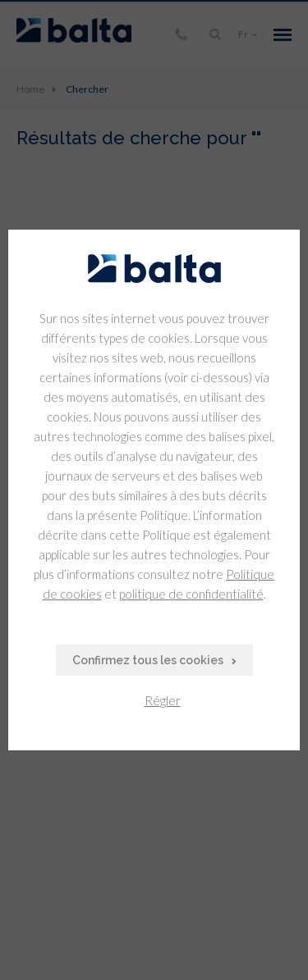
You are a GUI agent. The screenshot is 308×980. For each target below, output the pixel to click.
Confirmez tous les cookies (148, 660)
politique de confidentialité (191, 594)
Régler (163, 700)
